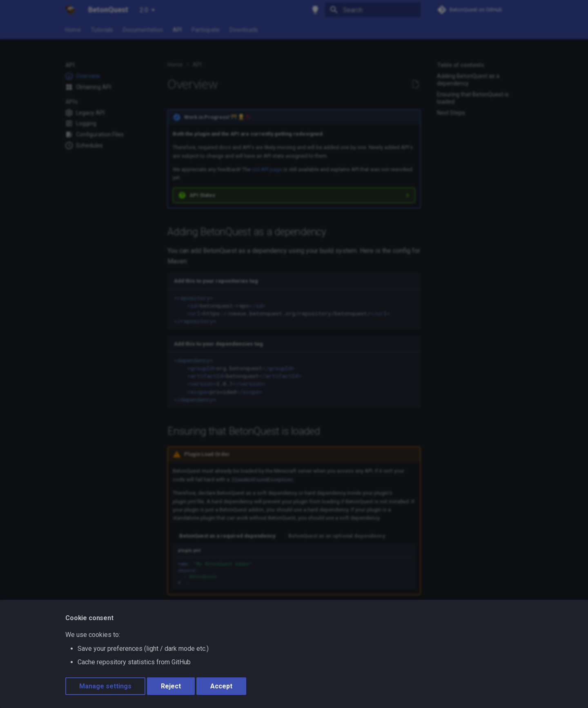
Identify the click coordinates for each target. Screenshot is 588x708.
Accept (221, 686)
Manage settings (105, 686)
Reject (171, 686)
